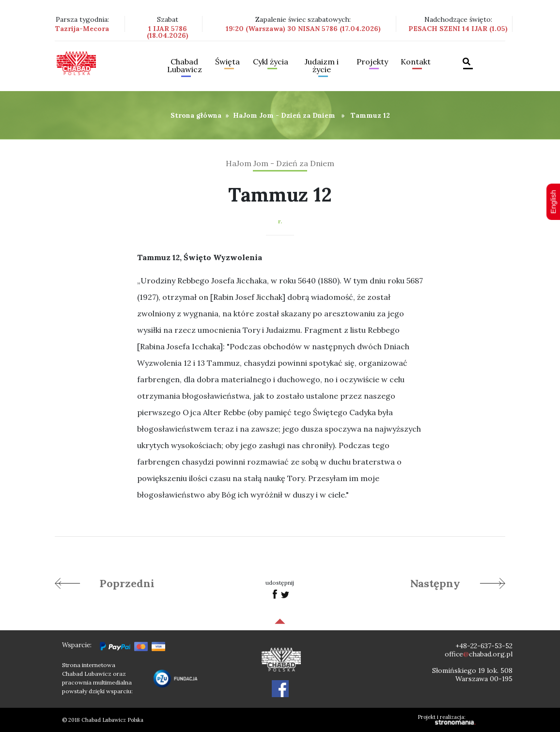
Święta (227, 62)
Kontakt (416, 62)
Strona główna (196, 115)
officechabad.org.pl (479, 654)
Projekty (372, 62)
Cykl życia (271, 62)
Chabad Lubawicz (185, 66)
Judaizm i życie (322, 66)
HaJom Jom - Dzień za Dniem (284, 115)
